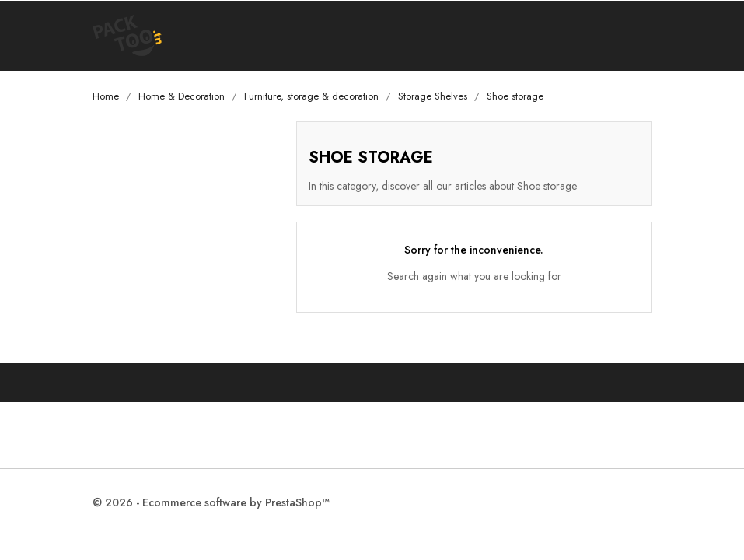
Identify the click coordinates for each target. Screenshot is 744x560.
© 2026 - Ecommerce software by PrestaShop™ (211, 502)
